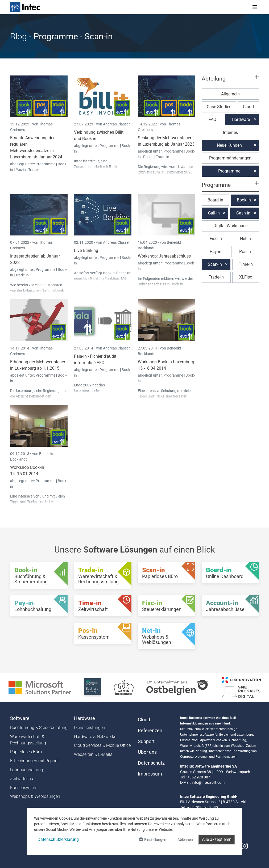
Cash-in (243, 213)
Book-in (244, 200)
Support (146, 741)
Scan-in (215, 264)
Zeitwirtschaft (23, 779)
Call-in (214, 213)
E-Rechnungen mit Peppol (34, 761)
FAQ (212, 119)
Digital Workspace (230, 226)
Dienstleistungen (90, 728)
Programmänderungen (230, 158)
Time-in (246, 264)
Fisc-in (216, 239)
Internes (230, 132)
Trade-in (35, 170)
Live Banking (86, 250)
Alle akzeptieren (217, 839)
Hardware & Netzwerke (95, 737)
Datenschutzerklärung (58, 839)
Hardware (241, 119)
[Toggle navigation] (255, 7)
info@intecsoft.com (208, 782)
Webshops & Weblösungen (35, 796)
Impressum (150, 774)
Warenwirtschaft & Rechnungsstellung (28, 740)
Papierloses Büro (26, 752)
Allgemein (230, 94)
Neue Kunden (229, 145)
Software (20, 718)
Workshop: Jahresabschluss (164, 256)
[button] (230, 81)
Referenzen (150, 731)
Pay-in (216, 252)
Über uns (147, 752)
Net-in (245, 239)
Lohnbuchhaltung (27, 770)
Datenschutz (151, 763)
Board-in (215, 200)
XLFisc (246, 277)
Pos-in (21, 170)
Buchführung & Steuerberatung (39, 728)
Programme (46, 164)
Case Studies (219, 107)
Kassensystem (24, 788)
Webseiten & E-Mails (93, 754)
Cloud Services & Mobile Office (102, 745)
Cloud (248, 107)
